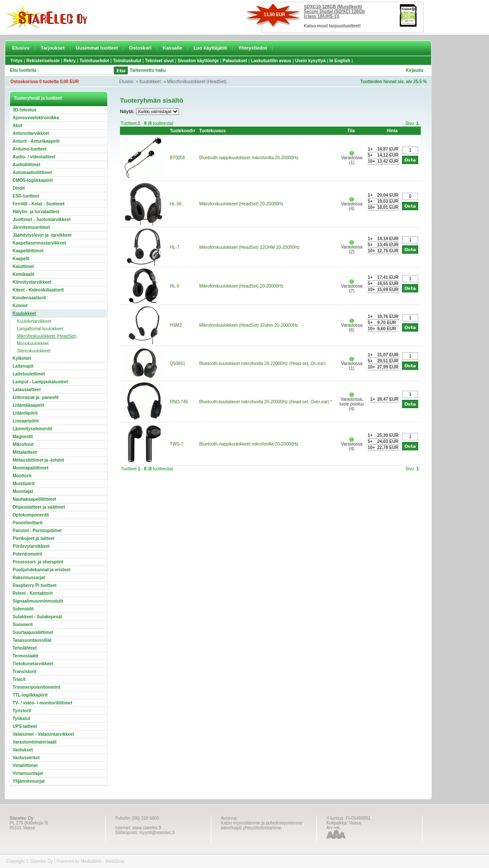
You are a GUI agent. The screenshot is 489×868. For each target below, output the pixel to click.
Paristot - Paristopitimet (37, 531)
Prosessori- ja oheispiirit (38, 562)
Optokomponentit (31, 515)
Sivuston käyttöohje (198, 61)
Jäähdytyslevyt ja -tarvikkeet (42, 235)
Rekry (70, 61)
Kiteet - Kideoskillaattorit (38, 290)
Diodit (19, 188)
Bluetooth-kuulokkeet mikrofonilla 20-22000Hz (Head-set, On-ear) (262, 364)
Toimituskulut (127, 61)
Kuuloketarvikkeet (34, 321)
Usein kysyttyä (310, 61)
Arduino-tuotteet (30, 149)
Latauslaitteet (27, 390)
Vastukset (23, 750)
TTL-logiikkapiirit (30, 695)
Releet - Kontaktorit (33, 593)
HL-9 (175, 286)
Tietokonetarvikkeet (33, 664)
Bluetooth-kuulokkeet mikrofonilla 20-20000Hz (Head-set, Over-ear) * (266, 402)
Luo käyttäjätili (210, 48)
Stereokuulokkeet (34, 351)
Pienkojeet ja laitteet (33, 538)
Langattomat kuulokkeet (40, 329)
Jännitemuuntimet (31, 227)
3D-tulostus (25, 110)
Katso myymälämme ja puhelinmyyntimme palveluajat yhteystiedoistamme (261, 825)
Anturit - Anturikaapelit (36, 141)
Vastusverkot (26, 758)
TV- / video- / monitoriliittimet (42, 703)
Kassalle (172, 48)
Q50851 (178, 364)
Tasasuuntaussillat (32, 640)
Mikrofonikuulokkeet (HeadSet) (197, 82)
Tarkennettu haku (148, 70)
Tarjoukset (53, 48)
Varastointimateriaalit (35, 742)
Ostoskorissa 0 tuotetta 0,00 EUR (45, 82)
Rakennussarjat (29, 578)
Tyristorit (22, 711)
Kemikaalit (23, 274)
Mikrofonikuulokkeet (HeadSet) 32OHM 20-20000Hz (249, 247)
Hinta (392, 131)
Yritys (17, 61)
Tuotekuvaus (212, 131)
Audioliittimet (27, 165)
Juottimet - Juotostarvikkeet (42, 220)
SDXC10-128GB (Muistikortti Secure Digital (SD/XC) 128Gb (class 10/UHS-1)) (334, 12)
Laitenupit (23, 366)
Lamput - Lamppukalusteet (40, 382)
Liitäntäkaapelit (28, 405)
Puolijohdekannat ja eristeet (42, 570)
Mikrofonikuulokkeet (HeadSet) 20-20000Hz (241, 204)
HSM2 (176, 325)
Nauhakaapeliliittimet (34, 499)
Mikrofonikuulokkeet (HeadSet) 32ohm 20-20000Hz (248, 325)
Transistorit (24, 672)
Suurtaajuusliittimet (33, 632)
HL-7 (175, 247)
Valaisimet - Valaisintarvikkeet (43, 734)
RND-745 (179, 402)
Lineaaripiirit (26, 421)
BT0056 (178, 158)
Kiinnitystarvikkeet (32, 282)
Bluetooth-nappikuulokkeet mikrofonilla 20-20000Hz (249, 158)
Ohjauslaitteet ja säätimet (39, 507)
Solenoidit (23, 609)
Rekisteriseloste (43, 61)
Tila (351, 131)
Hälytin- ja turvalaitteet (36, 212)
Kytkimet (22, 358)
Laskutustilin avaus (271, 61)
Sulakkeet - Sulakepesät (37, 617)
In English (340, 61)
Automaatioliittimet (32, 173)
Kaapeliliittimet (28, 251)
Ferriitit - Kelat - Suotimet (38, 204)
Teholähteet (25, 648)
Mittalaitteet (25, 452)
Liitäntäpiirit (25, 413)
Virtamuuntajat (28, 773)
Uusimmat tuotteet (97, 48)
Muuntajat (23, 491)
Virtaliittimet (25, 766)
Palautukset (235, 61)
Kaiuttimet (23, 266)
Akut (17, 126)
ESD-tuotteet (26, 196)
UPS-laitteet (25, 726)
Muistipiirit (24, 484)
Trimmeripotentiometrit (36, 687)
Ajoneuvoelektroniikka (36, 118)
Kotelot (20, 306)
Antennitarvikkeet (31, 133)
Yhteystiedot (253, 48)
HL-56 (176, 204)
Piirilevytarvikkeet (31, 546)
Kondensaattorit (29, 298)
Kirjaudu (414, 70)
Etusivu (21, 48)
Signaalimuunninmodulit (38, 601)
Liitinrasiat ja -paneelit (36, 397)
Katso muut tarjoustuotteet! (332, 26)
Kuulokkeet (150, 82)
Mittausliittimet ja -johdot (38, 460)
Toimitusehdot (94, 61)
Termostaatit (25, 656)
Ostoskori (140, 48)
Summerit (23, 625)
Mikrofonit (23, 444)
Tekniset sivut (160, 61)
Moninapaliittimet (30, 468)
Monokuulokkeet (33, 344)
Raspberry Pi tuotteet (35, 585)
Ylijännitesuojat (29, 781)
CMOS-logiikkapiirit (33, 180)
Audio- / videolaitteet (34, 157)
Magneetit (23, 437)
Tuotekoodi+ (183, 131)
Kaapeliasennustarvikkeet (39, 243)
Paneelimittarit (28, 523)
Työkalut (21, 719)
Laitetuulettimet (29, 374)
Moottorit (22, 476)
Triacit (19, 679)
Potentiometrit (27, 554)
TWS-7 (177, 444)
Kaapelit (21, 259)
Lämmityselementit (32, 429)
